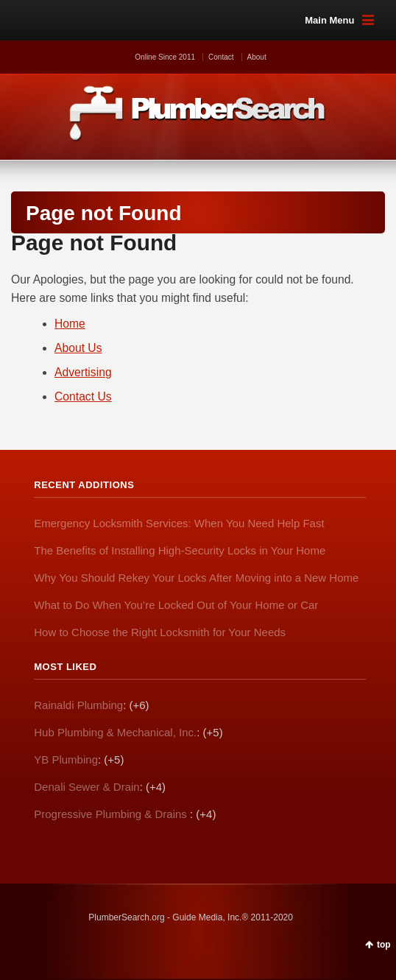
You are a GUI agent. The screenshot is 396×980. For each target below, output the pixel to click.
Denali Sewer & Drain (86, 787)
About (257, 57)
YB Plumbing (66, 759)
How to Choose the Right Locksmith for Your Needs (160, 632)
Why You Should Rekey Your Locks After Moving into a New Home (196, 578)
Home (70, 324)
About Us (78, 348)
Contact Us (83, 396)
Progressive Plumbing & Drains (112, 814)
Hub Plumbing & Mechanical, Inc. (115, 732)
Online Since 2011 (165, 57)
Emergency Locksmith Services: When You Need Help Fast (179, 523)
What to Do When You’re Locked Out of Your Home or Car (176, 605)
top (384, 945)
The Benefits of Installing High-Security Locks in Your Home (180, 550)
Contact (221, 57)
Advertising (83, 372)
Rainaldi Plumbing (78, 705)
